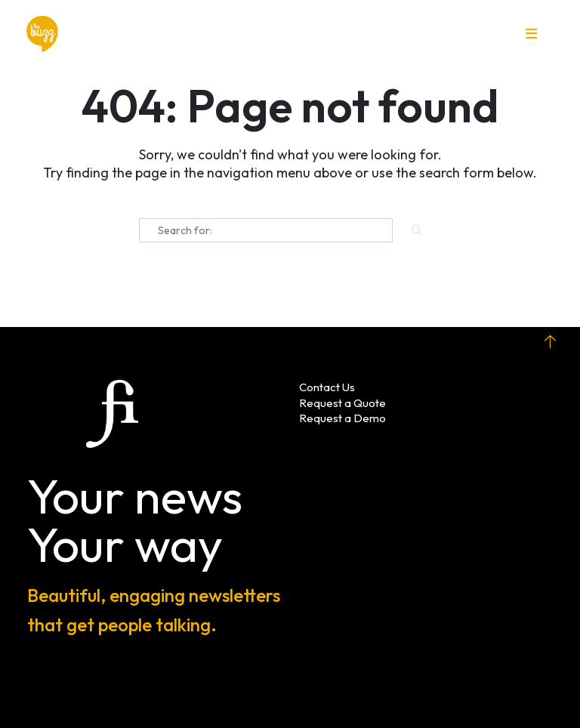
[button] (531, 34)
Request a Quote (342, 403)
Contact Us (327, 387)
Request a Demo (342, 418)
